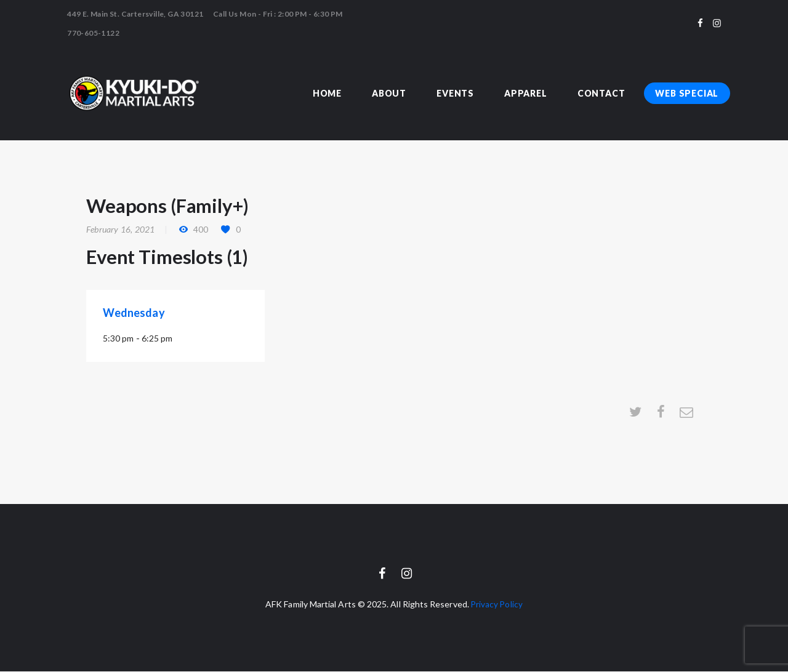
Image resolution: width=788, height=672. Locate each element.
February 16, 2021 (120, 229)
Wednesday (134, 313)
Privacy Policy (497, 605)
